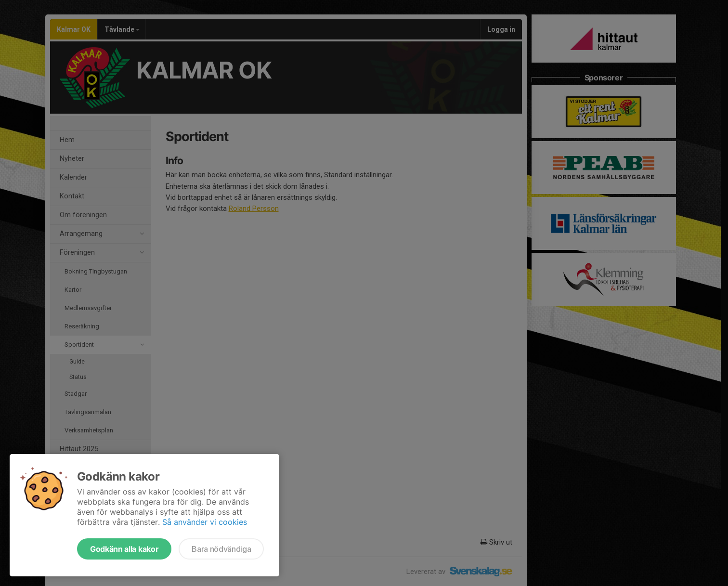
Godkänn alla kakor (124, 549)
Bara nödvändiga (221, 549)
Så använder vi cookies (205, 522)
